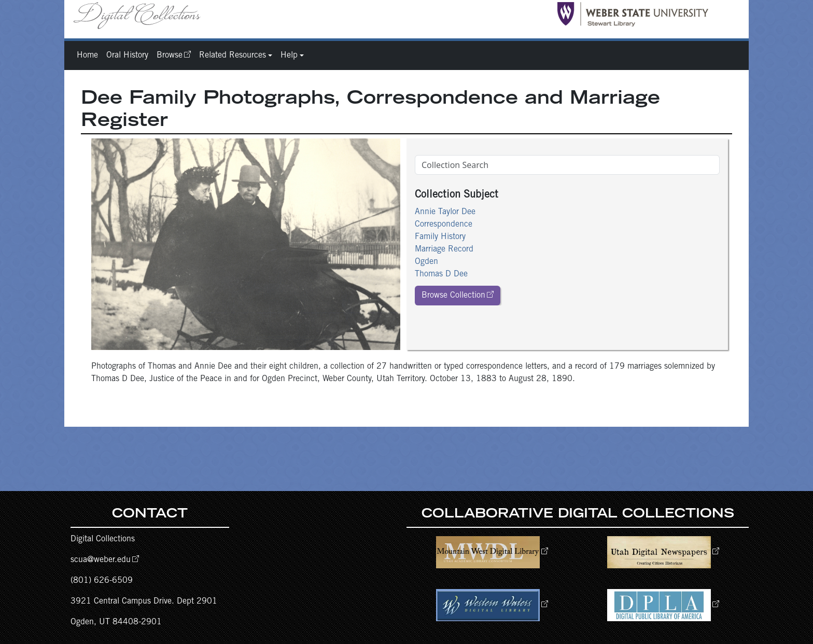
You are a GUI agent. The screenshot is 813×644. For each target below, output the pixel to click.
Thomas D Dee (441, 274)
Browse (170, 55)
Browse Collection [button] (453, 296)
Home (87, 55)
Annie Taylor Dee (445, 212)
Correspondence (444, 225)
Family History (440, 237)
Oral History (127, 55)
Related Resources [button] (233, 55)
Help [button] (289, 55)
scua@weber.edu (101, 560)
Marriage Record (444, 249)
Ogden (426, 262)
